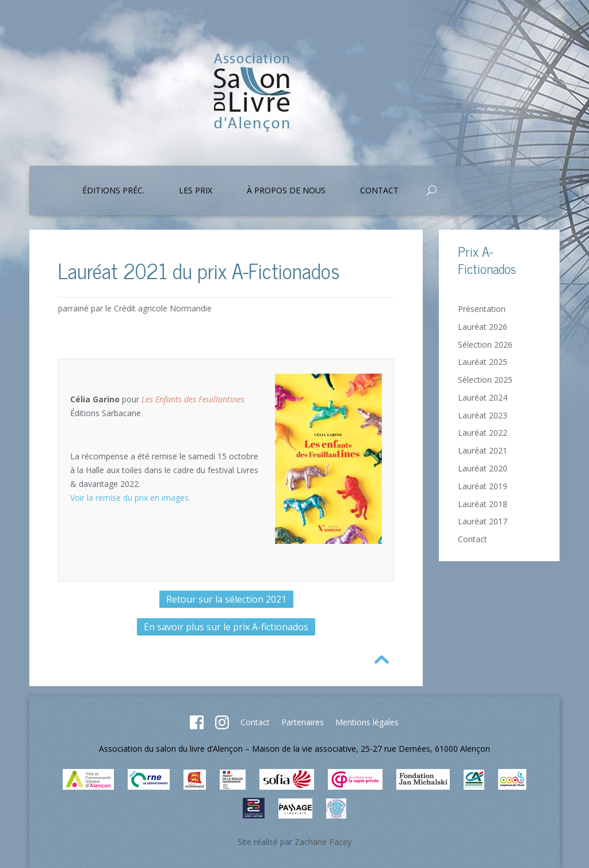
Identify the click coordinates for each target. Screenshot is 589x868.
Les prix (196, 191)
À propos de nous (286, 191)
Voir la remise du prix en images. (130, 498)
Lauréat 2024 (483, 397)
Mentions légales (367, 722)
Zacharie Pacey (323, 842)
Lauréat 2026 (483, 327)
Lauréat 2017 (483, 521)
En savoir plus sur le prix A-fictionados (226, 627)
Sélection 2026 (485, 344)
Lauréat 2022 (483, 433)
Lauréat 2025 (483, 362)
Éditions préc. (113, 191)
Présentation (482, 309)
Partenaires (303, 722)
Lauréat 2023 (483, 415)
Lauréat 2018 (483, 504)
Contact (379, 191)
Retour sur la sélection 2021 (226, 599)
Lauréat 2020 (483, 468)
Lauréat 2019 (483, 486)
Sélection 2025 (485, 380)
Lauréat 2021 (483, 450)
